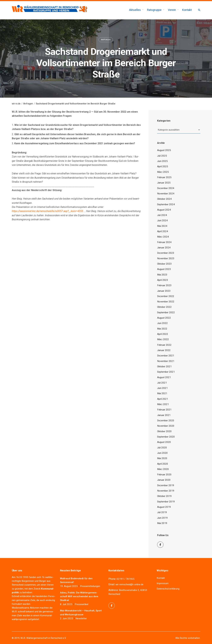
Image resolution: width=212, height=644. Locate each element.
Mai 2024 (162, 226)
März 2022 (163, 339)
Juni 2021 (162, 388)
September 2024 (166, 204)
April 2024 (163, 231)
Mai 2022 (162, 329)
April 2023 (163, 280)
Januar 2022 (164, 350)
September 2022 (166, 312)
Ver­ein (50, 585)
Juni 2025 (162, 161)
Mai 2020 (162, 458)
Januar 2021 (164, 415)
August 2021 (164, 377)
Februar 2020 (164, 475)
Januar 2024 (164, 248)
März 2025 (163, 172)
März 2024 (163, 237)
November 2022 (166, 302)
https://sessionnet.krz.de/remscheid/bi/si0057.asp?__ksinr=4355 (48, 211)
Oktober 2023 (164, 264)
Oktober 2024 (164, 199)
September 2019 (166, 502)
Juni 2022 (162, 323)
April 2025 (163, 166)
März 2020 (163, 469)
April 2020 (163, 464)
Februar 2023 (164, 285)
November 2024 (166, 194)
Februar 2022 (164, 345)
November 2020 (166, 426)
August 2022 (164, 318)
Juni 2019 (162, 518)
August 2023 (164, 269)
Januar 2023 (164, 291)
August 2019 (164, 507)
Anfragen (106, 40)
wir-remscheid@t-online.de (129, 584)
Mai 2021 (162, 393)
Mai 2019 (162, 523)
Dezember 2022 (166, 296)
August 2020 (164, 442)
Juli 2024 (162, 215)
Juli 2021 (162, 383)
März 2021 (163, 404)
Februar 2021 (164, 410)
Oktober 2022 (164, 307)
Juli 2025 (162, 156)
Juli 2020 (162, 448)
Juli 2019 (162, 512)
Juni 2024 (162, 220)
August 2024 (164, 210)
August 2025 (164, 150)
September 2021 (166, 372)
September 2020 (166, 437)
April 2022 (163, 334)
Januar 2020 (164, 480)
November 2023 (166, 258)
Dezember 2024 (166, 188)
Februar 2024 (164, 242)
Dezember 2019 (166, 485)
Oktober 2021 (164, 366)
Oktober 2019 (164, 496)
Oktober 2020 (164, 431)
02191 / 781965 (126, 579)
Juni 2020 (162, 453)
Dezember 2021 (166, 356)
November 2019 (166, 491)
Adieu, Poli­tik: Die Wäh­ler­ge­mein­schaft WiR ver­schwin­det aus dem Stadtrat (79, 597)
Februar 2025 (164, 177)
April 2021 (163, 399)
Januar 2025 (164, 183)
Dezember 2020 (166, 421)
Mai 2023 (162, 275)
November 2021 (166, 361)
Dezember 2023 (166, 253)
